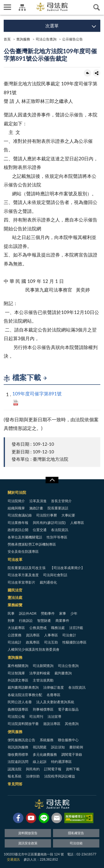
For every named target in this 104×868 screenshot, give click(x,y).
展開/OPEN (52, 480)
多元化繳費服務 (45, 754)
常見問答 (15, 784)
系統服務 (47, 740)
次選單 (52, 26)
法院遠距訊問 (18, 762)
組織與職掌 (16, 508)
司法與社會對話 (55, 575)
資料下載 (73, 769)
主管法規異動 (43, 680)
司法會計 (69, 635)
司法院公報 (16, 716)
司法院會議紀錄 (20, 515)
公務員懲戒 (38, 628)
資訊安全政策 (28, 843)
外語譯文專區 (18, 680)
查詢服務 (23, 39)
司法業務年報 (18, 523)
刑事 (11, 620)
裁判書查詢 (63, 673)
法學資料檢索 (40, 673)
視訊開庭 (40, 747)
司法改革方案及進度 (23, 575)
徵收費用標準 (18, 754)
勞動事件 (48, 613)
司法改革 (15, 559)
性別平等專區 (57, 537)
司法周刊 (36, 716)
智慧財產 (44, 620)
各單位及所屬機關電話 (25, 537)
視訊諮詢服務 (18, 747)
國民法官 (15, 590)
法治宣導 (54, 716)
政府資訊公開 (18, 530)
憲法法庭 (15, 597)
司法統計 (15, 642)
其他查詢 (72, 724)
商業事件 (62, 620)
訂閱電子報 (53, 769)
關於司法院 (17, 492)
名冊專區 (53, 695)
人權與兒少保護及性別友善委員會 (34, 649)
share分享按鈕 (97, 73)
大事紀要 (68, 515)
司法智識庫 (16, 673)
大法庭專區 (16, 628)
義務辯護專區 (18, 709)
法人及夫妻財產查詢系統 (55, 702)
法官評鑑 (76, 628)
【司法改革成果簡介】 (67, 568)
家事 (63, 613)
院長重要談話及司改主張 (27, 568)
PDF (16, 403)
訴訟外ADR (28, 613)
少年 (74, 613)
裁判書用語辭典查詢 (23, 687)
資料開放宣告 (28, 833)
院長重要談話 (58, 508)
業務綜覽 (15, 605)
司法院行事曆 (47, 515)
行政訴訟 (26, 620)
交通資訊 (13, 859)
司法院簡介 (16, 501)
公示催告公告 (72, 39)
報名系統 (15, 776)
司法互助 (51, 642)
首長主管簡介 (61, 501)
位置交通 (40, 530)
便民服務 (15, 732)
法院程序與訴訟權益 (60, 776)
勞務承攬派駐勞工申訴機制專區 (32, 544)
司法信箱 (76, 843)
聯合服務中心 (68, 740)
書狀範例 (76, 747)
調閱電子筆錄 (72, 754)
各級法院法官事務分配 (25, 695)
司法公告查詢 (46, 39)
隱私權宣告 (76, 833)
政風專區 (33, 642)
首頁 (7, 39)
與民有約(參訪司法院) (49, 523)
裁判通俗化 (48, 582)
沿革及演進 (38, 501)
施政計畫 (36, 508)
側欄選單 (7, 7)
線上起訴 (40, 762)
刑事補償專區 (43, 709)
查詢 (97, 7)
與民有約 (33, 769)
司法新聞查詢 (43, 666)
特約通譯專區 (61, 762)
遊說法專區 (52, 724)
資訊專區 (33, 635)
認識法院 (15, 769)
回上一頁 (87, 73)
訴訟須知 (58, 747)
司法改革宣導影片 (21, 582)
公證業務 (15, 635)
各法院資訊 (60, 530)
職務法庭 (58, 628)
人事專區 (51, 635)
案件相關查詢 (18, 666)
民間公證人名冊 (20, 702)
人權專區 (77, 523)
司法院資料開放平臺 (23, 724)
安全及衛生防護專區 (23, 551)
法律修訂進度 (53, 687)
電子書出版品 (68, 709)
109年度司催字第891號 (37, 394)
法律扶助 (33, 776)
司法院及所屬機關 (22, 7)
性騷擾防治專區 (74, 642)
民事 (11, 613)
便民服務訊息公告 (21, 740)
